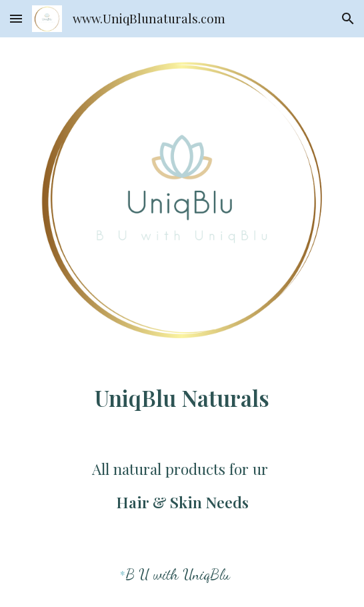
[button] (16, 18)
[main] (182, 396)
